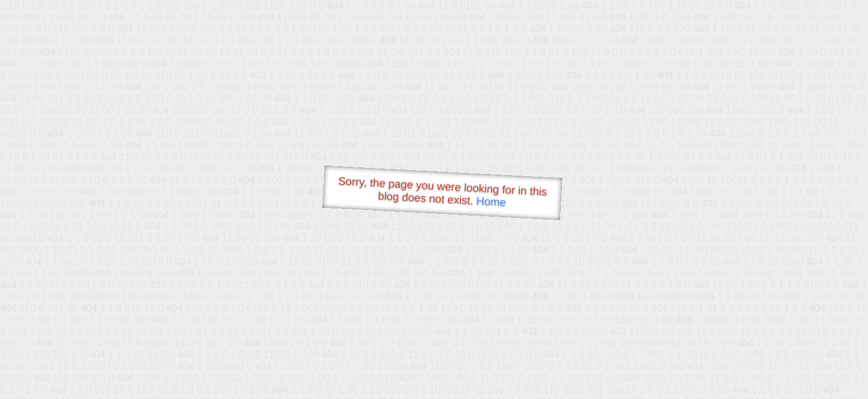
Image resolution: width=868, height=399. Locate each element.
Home (491, 201)
